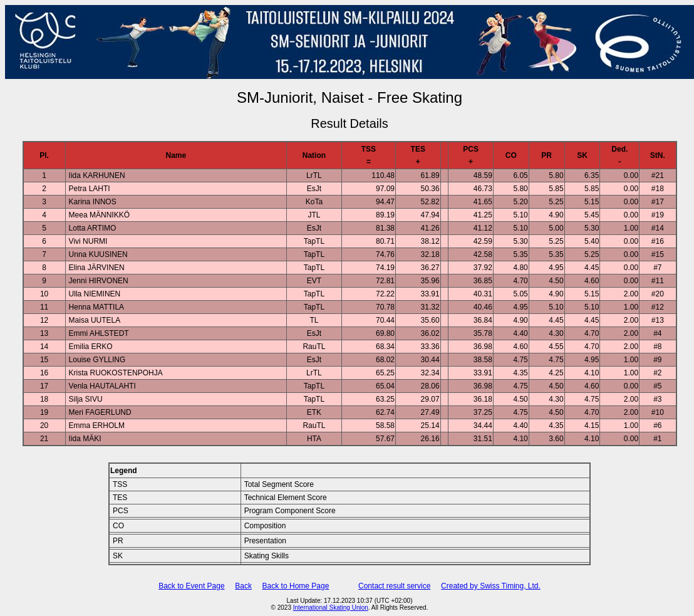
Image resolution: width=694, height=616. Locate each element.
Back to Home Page (296, 586)
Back (243, 586)
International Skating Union (331, 608)
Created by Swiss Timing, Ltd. (491, 586)
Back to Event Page (191, 586)
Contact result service (394, 586)
